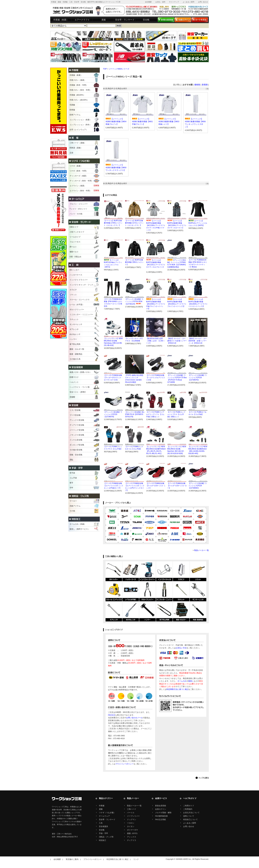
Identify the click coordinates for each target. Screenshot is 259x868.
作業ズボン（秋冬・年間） (80, 90)
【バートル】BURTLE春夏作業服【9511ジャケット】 (134, 262)
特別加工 (103, 840)
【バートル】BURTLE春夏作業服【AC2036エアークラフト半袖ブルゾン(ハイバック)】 (156, 304)
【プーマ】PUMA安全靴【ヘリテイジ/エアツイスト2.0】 (156, 378)
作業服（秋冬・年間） (79, 85)
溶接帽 (72, 397)
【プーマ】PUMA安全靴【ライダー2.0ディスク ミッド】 (156, 486)
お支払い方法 (181, 648)
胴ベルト (73, 247)
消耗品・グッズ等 (106, 837)
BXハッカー (74, 270)
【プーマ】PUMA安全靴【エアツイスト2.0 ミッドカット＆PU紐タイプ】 (114, 486)
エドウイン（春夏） (78, 186)
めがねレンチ (75, 334)
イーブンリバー (133, 816)
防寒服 (72, 110)
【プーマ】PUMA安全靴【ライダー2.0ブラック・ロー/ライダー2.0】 (113, 378)
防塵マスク (74, 377)
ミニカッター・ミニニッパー (81, 314)
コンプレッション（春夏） (80, 120)
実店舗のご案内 (72, 859)
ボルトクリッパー (77, 309)
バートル (131, 813)
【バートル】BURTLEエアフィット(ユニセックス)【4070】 (198, 223)
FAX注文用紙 (160, 819)
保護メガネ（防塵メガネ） (80, 372)
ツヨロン (131, 823)
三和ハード (132, 809)
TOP (105, 69)
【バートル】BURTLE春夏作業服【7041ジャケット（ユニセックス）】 (113, 223)
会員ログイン (161, 809)
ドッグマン (132, 819)
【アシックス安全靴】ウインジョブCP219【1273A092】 (198, 486)
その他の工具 (75, 359)
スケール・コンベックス (80, 300)
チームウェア (104, 816)
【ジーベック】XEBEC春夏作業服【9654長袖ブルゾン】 (116, 121)
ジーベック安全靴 (77, 430)
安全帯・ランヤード (125, 20)
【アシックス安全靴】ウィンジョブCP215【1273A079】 (113, 414)
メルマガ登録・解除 (163, 813)
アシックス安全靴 (77, 420)
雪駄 (71, 460)
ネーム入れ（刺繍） (78, 524)
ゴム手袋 (73, 478)
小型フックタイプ (77, 232)
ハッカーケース (76, 275)
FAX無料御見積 (161, 816)
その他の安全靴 (76, 450)
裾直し (191, 681)
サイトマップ (174, 2)
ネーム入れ (182, 681)
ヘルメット (74, 382)
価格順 (197, 85)
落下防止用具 (75, 344)
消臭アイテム (75, 506)
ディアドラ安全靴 (77, 425)
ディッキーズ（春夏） (79, 176)
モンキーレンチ (76, 324)
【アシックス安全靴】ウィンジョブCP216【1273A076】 (198, 378)
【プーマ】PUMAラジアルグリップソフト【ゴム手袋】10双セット (155, 414)
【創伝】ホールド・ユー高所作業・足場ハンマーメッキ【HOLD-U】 (198, 341)
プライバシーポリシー (124, 764)
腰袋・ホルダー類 (77, 349)
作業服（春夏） (61, 20)
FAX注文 (112, 715)
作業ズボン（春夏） (78, 80)
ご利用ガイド (189, 806)
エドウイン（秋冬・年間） (80, 191)
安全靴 (146, 20)
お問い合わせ (203, 2)
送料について (189, 816)
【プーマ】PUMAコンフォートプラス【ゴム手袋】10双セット (176, 414)
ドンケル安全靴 (76, 440)
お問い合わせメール (134, 718)
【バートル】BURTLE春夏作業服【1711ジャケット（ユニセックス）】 (134, 223)
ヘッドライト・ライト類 (80, 387)
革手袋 (72, 473)
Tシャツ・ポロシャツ (78, 209)
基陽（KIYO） (133, 833)
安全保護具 (103, 826)
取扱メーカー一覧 (202, 550)
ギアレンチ (74, 329)
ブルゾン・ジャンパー (79, 204)
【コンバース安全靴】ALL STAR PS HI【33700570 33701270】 (135, 414)
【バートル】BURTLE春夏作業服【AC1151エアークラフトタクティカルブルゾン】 (156, 265)
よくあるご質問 (188, 2)
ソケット (73, 295)
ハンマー (73, 339)
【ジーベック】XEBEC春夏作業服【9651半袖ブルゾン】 (142, 121)
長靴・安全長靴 (76, 455)
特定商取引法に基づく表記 (177, 689)
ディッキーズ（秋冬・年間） (81, 181)
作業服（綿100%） (77, 95)
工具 (101, 823)
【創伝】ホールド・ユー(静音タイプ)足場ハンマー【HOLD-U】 (177, 341)
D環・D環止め (75, 257)
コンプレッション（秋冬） (80, 125)
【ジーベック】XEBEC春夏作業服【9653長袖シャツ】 (169, 121)
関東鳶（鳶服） (76, 148)
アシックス (132, 837)
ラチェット (74, 319)
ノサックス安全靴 (77, 435)
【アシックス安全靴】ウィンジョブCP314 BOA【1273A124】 (134, 302)
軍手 (71, 483)
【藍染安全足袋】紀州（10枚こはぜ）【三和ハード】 (155, 341)
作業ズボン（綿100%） (79, 100)
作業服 (102, 806)
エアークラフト (82, 20)
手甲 (71, 488)
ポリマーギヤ (132, 830)
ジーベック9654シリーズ (119, 69)
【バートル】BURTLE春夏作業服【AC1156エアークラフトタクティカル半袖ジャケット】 (156, 225)
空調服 (72, 105)
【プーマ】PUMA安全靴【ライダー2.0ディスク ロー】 (177, 486)
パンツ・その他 (76, 214)
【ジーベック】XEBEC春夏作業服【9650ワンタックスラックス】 (116, 168)
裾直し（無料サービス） (80, 529)
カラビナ (73, 290)
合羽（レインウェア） (79, 130)
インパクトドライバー (79, 280)
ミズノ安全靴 (75, 410)
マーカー (73, 501)
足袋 (71, 153)
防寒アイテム (75, 115)
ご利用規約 (188, 809)
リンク (136, 859)
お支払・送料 (160, 2)
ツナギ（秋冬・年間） (79, 171)
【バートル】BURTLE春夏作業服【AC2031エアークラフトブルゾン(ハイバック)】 (177, 304)
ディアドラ (132, 840)
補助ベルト (74, 252)
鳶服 (104, 20)
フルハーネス (75, 242)
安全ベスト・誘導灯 (78, 392)
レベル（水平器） (77, 305)
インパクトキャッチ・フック (81, 285)
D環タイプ (74, 227)
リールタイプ (75, 237)
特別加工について (190, 819)
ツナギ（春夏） (76, 166)
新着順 (205, 85)
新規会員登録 (161, 806)
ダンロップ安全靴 (77, 445)
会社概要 (148, 2)
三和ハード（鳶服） (78, 143)
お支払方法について (191, 813)
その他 (72, 511)
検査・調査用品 (76, 354)
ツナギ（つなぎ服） (107, 813)
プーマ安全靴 (75, 415)
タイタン (131, 826)
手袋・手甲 (103, 833)
